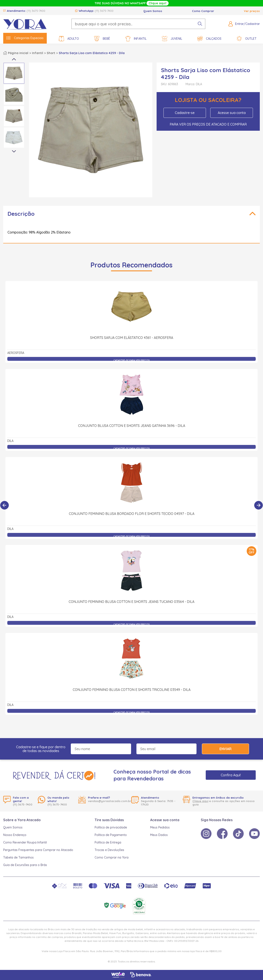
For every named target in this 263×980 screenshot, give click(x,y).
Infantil (136, 39)
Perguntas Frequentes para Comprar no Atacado (38, 850)
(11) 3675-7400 (36, 11)
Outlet (247, 39)
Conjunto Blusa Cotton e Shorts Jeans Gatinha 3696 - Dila (132, 426)
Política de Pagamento (111, 835)
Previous (14, 59)
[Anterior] (5, 505)
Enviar (225, 749)
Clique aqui (200, 801)
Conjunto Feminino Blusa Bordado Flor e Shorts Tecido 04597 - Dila (132, 514)
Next (14, 152)
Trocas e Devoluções (109, 850)
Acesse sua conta (232, 113)
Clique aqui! (158, 3)
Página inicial (18, 53)
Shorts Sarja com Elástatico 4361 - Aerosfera (132, 338)
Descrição (21, 214)
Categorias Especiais (25, 38)
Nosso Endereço (15, 835)
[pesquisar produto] (200, 24)
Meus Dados (159, 835)
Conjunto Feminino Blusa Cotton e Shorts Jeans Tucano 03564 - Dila (131, 602)
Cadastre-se (185, 113)
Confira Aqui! (231, 775)
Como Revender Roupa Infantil (25, 842)
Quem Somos (153, 11)
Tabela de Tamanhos (18, 857)
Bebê (102, 39)
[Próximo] (258, 505)
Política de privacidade (111, 827)
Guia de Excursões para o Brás (25, 865)
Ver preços (252, 11)
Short (51, 53)
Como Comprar (203, 11)
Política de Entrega (108, 842)
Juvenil (172, 39)
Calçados (209, 39)
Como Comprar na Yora (112, 857)
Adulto (69, 39)
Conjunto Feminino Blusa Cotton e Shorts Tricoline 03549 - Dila (132, 690)
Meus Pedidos (160, 827)
